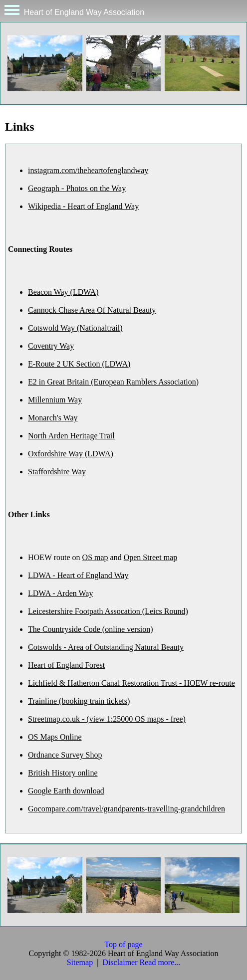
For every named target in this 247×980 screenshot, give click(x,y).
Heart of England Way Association (72, 11)
